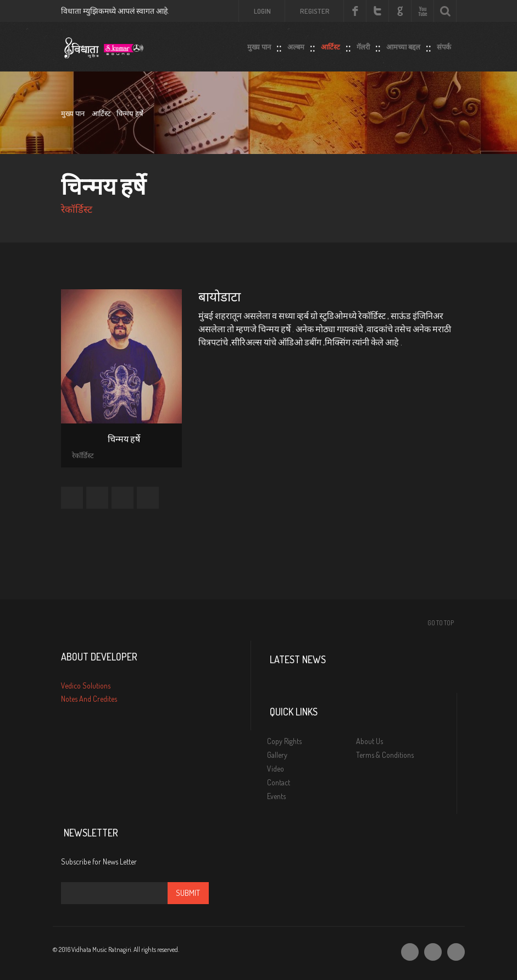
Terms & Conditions (385, 755)
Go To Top (441, 623)
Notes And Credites (89, 699)
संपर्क (444, 45)
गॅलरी (363, 45)
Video (276, 769)
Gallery (277, 755)
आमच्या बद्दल (403, 45)
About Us (369, 741)
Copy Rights (284, 741)
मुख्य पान (259, 45)
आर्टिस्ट (330, 45)
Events (276, 796)
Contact (279, 782)
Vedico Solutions (86, 686)
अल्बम (296, 45)
